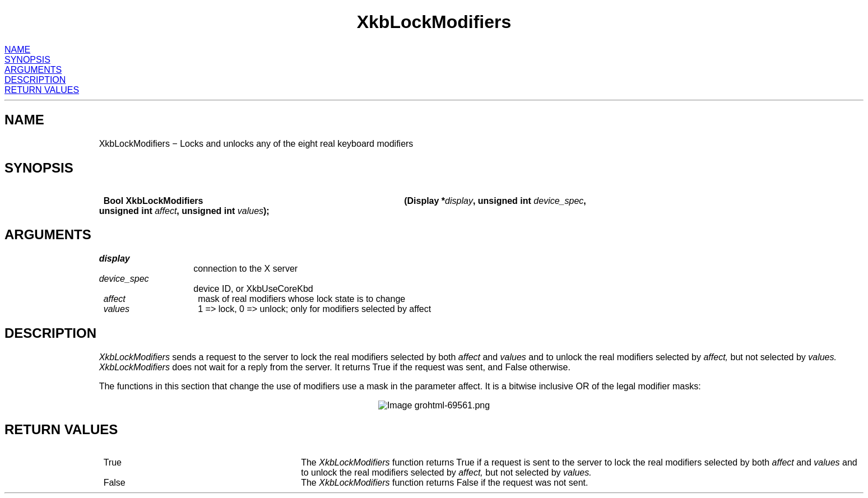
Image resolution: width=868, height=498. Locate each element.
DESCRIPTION (35, 80)
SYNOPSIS (27, 60)
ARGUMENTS (33, 70)
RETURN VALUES (42, 90)
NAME (17, 50)
